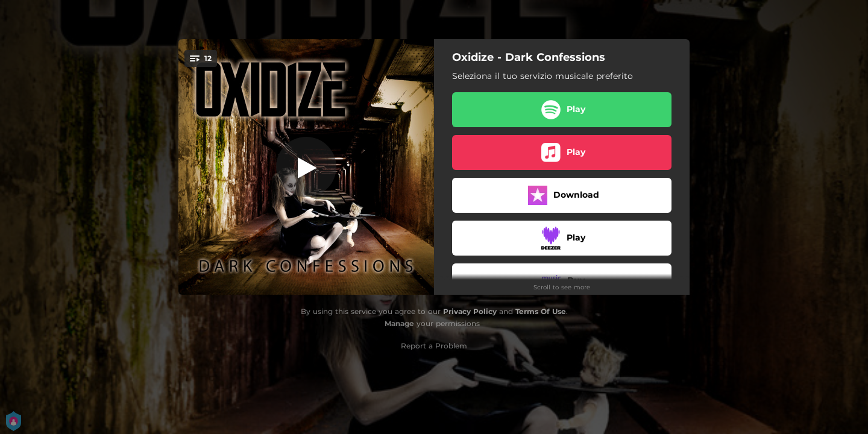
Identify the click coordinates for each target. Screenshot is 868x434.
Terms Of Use (541, 311)
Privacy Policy (470, 311)
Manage (399, 323)
